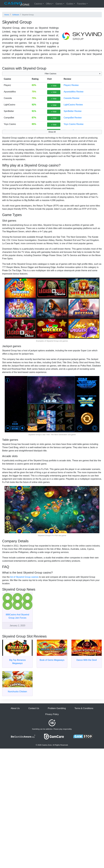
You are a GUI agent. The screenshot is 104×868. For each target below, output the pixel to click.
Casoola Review (71, 98)
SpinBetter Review (73, 111)
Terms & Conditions (84, 708)
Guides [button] (70, 4)
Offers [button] (49, 4)
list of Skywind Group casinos (24, 577)
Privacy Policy (52, 714)
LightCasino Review (73, 105)
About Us (15, 708)
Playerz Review (71, 85)
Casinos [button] (38, 4)
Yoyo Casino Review (74, 124)
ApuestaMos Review (74, 92)
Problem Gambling (57, 708)
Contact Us (34, 708)
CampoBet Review (73, 118)
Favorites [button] (82, 4)
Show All (52, 132)
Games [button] (59, 4)
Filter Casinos (51, 74)
